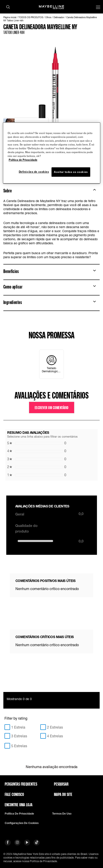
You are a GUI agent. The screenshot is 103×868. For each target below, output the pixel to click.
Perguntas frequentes (21, 784)
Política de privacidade (19, 814)
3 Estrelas (19, 736)
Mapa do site (63, 794)
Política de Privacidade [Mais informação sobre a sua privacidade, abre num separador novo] (23, 160)
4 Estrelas (55, 736)
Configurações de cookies (22, 823)
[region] (52, 153)
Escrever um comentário (52, 408)
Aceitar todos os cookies (71, 172)
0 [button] (37, 443)
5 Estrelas (19, 746)
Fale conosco (14, 794)
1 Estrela (18, 727)
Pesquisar (61, 784)
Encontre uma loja (19, 805)
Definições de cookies (34, 172)
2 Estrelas (55, 727)
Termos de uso (62, 814)
